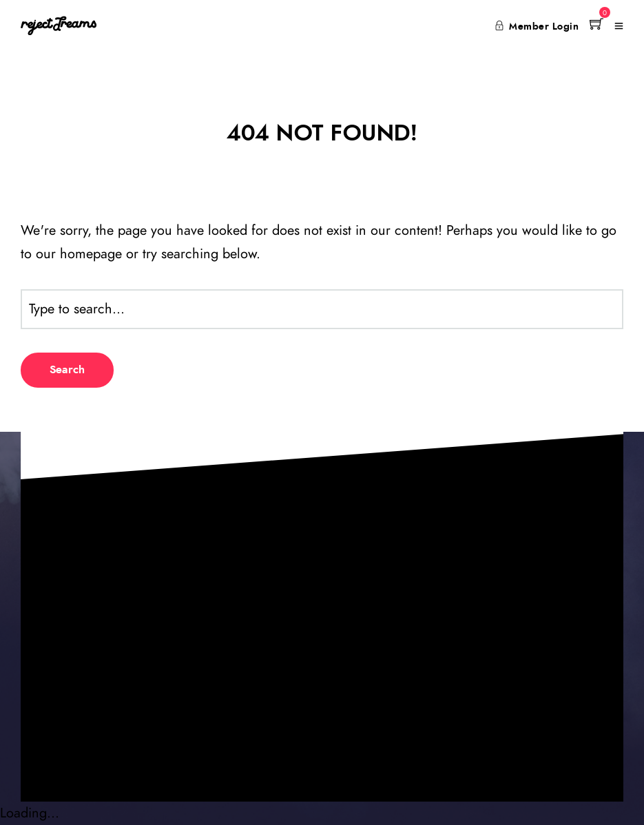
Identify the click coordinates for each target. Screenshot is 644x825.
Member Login (537, 27)
